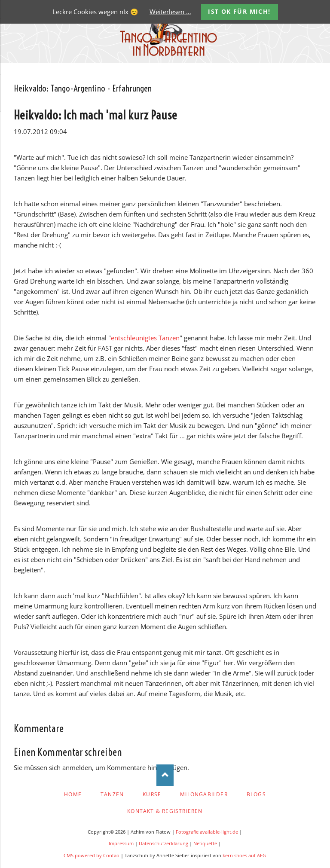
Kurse (152, 794)
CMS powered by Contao (92, 856)
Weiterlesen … (170, 12)
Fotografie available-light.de (207, 832)
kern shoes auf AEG (244, 856)
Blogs (256, 794)
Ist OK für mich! (239, 11)
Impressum (121, 844)
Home (73, 794)
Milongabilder (204, 794)
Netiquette (205, 844)
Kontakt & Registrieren (165, 811)
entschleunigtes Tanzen (145, 338)
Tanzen (112, 794)
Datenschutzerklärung (163, 844)
